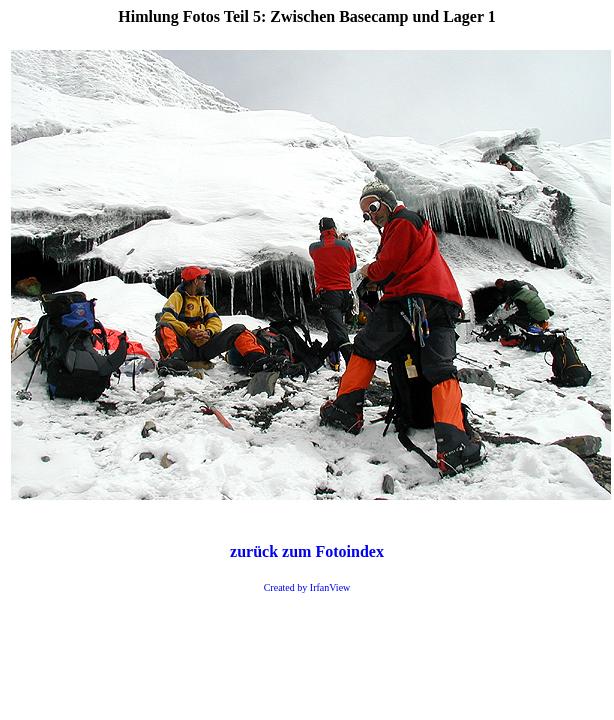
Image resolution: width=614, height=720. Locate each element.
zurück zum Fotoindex (307, 551)
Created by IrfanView (307, 587)
